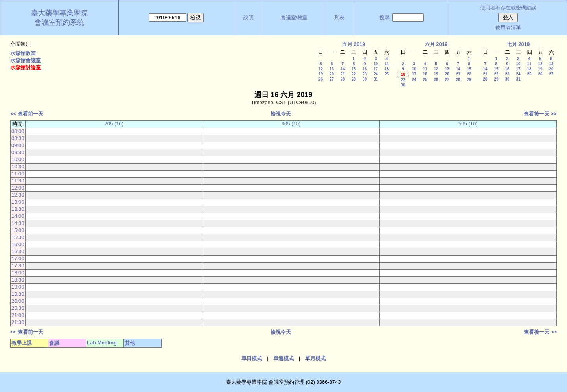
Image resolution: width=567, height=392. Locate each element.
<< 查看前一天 (27, 114)
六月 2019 (436, 44)
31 (376, 79)
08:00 (18, 131)
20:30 (18, 308)
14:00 (18, 216)
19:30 (18, 294)
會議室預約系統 (59, 22)
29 (354, 79)
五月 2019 (354, 44)
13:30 (18, 209)
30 (365, 79)
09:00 (18, 145)
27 (332, 79)
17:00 (18, 259)
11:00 (18, 174)
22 (354, 74)
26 (321, 79)
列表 (339, 17)
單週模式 (283, 358)
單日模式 (252, 358)
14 (343, 69)
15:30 (18, 237)
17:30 (18, 266)
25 (387, 74)
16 (365, 69)
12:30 (18, 195)
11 (387, 64)
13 (332, 69)
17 (376, 69)
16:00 (18, 244)
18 (387, 69)
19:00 (18, 287)
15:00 (18, 230)
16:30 (18, 251)
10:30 (18, 167)
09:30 (18, 152)
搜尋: (385, 17)
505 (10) (468, 124)
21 (343, 74)
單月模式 (315, 358)
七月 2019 (518, 44)
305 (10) (291, 124)
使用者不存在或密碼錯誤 (508, 8)
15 (354, 69)
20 (332, 74)
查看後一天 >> (540, 114)
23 (365, 74)
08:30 (18, 138)
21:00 (18, 315)
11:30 (18, 181)
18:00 (18, 273)
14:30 (18, 223)
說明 (249, 17)
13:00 (18, 202)
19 (321, 74)
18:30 (18, 280)
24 (376, 74)
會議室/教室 (294, 17)
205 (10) (114, 124)
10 (376, 64)
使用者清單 (508, 27)
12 (321, 69)
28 (343, 79)
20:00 (18, 301)
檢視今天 (281, 114)
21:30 (18, 322)
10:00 (18, 159)
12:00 (18, 188)
